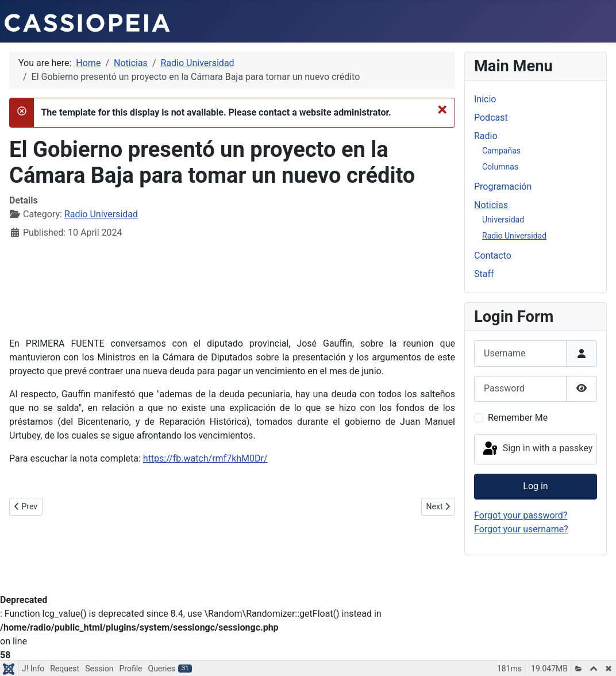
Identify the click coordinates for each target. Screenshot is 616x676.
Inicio (485, 99)
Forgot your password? (521, 515)
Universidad (503, 220)
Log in (535, 486)
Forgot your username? (521, 529)
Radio (486, 136)
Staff (484, 274)
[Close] (442, 109)
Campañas (501, 151)
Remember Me (518, 418)
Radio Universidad (101, 214)
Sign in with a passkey (537, 449)
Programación (503, 187)
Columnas (500, 167)
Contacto (493, 256)
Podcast (491, 118)
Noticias (491, 205)
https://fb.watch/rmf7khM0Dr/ (205, 458)
